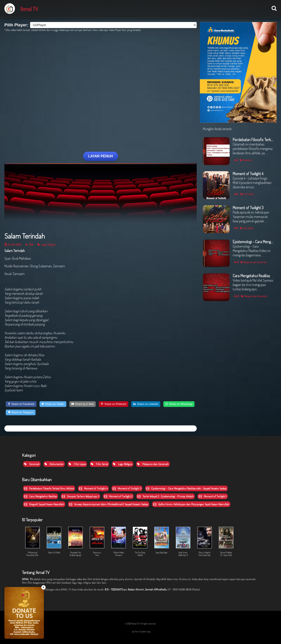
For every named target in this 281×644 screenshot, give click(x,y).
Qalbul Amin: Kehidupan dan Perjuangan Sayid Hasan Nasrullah (191, 504)
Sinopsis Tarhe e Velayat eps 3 (80, 496)
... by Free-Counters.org (140, 631)
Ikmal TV (29, 9)
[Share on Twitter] (53, 404)
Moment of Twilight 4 (93, 488)
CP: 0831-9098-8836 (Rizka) (184, 589)
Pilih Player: (16, 25)
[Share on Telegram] (21, 412)
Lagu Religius (46, 244)
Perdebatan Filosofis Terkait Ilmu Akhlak (49, 488)
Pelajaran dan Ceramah (153, 464)
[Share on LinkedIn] (146, 404)
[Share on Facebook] (21, 404)
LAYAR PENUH (101, 156)
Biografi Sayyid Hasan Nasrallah (44, 504)
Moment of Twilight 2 (118, 496)
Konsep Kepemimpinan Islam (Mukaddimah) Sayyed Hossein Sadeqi (109, 504)
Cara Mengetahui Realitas (41, 496)
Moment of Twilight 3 (127, 488)
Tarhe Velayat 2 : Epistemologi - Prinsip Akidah (166, 496)
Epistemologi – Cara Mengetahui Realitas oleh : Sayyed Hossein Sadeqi (186, 488)
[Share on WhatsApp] (179, 404)
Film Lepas (77, 464)
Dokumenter (54, 464)
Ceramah (32, 464)
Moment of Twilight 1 (213, 496)
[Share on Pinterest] (113, 404)
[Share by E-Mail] (83, 404)
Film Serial (99, 464)
